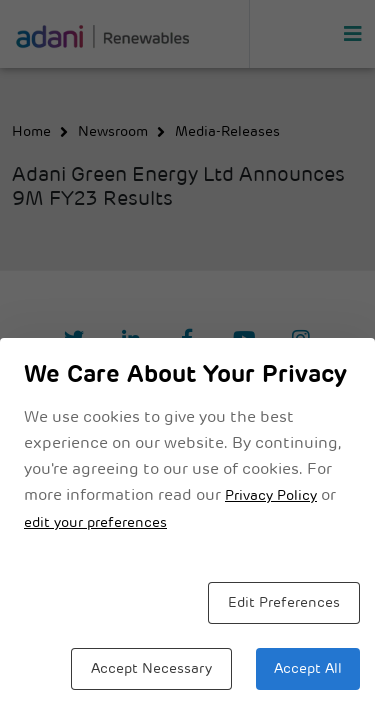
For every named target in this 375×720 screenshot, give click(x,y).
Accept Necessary (151, 669)
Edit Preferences (284, 603)
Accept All (308, 669)
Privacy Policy (271, 496)
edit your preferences (95, 523)
